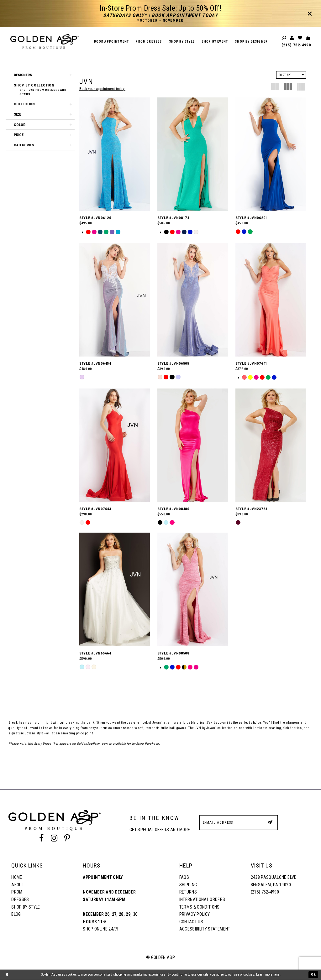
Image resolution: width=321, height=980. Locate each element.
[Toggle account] (292, 38)
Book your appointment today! (102, 89)
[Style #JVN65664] (115, 589)
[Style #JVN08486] (193, 445)
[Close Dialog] (7, 975)
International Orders (202, 899)
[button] (40, 75)
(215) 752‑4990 (296, 45)
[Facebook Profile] (42, 838)
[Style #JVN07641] (271, 300)
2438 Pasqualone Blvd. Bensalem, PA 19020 (274, 881)
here (276, 975)
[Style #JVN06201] (271, 154)
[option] (88, 232)
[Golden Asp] (45, 42)
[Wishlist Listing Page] (300, 38)
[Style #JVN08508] (193, 589)
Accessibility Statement (205, 929)
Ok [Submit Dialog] (313, 975)
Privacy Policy (195, 914)
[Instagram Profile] (54, 838)
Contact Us (191, 922)
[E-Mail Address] (239, 823)
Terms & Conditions (200, 907)
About (18, 885)
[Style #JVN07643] (115, 445)
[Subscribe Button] (270, 822)
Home (17, 877)
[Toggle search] (284, 38)
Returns (188, 892)
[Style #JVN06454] (115, 300)
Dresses (20, 899)
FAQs (184, 877)
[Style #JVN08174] (193, 154)
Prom (17, 892)
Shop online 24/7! (100, 929)
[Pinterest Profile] (67, 838)
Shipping (188, 885)
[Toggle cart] (308, 38)
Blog (16, 914)
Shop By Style (26, 907)
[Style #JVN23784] (271, 445)
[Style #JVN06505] (193, 300)
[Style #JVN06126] (115, 154)
